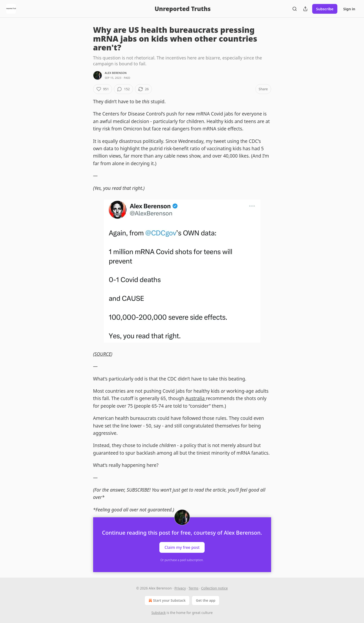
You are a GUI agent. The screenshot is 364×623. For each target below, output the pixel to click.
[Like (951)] (103, 89)
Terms (193, 588)
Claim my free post (182, 547)
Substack (159, 613)
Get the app (206, 600)
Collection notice (215, 588)
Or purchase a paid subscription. (182, 560)
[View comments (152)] (123, 89)
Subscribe (325, 9)
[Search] (295, 9)
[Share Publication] (305, 9)
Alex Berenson (116, 73)
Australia (196, 398)
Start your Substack (167, 600)
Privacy (180, 588)
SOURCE (103, 354)
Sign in (349, 9)
